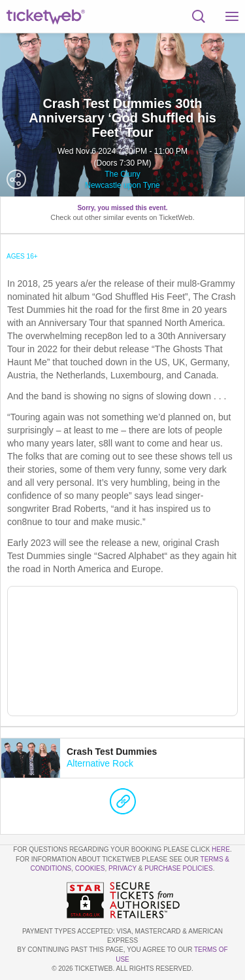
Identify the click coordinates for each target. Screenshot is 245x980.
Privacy (122, 868)
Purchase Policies (178, 868)
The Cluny (122, 174)
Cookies (90, 868)
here (221, 849)
